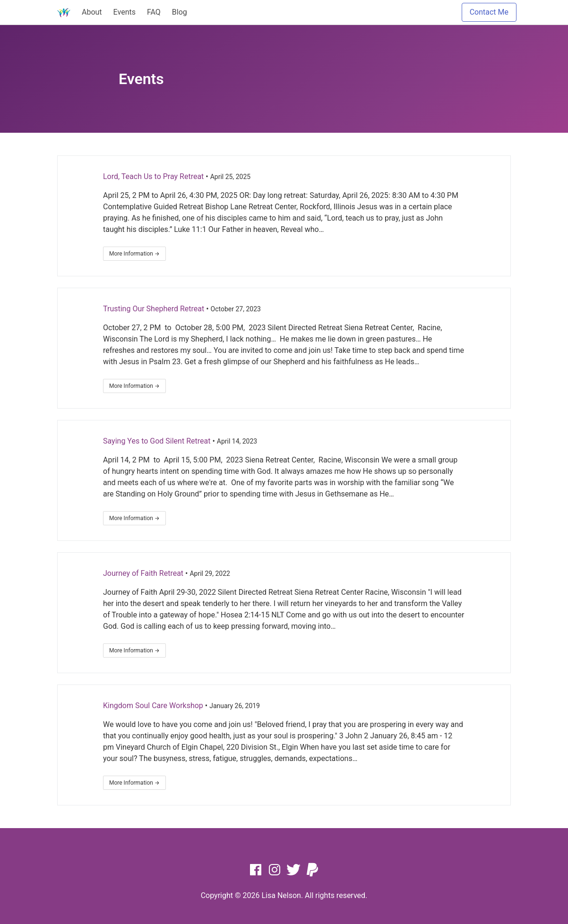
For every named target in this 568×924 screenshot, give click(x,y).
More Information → (134, 254)
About (92, 12)
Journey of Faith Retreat (143, 573)
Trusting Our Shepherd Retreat (154, 309)
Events (125, 12)
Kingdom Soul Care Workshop (153, 706)
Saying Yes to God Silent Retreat (157, 441)
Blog (180, 12)
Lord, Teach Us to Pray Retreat (153, 176)
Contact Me (489, 12)
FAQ (154, 12)
